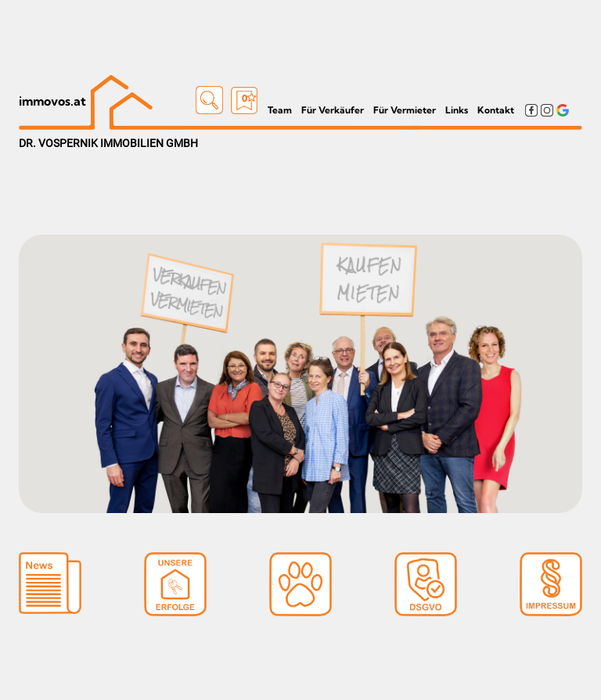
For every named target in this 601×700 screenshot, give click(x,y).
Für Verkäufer (333, 110)
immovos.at (52, 101)
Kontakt (496, 110)
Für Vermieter (405, 110)
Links (457, 110)
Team (280, 110)
